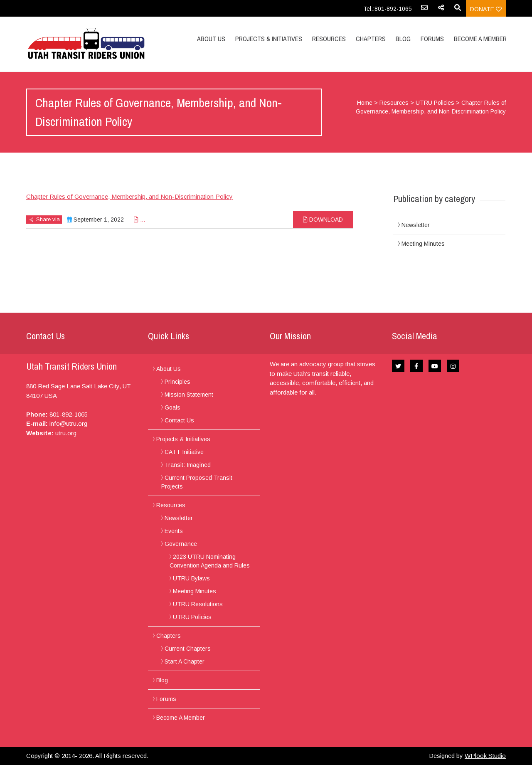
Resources (329, 39)
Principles (177, 382)
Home (365, 103)
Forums (432, 39)
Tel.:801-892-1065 (388, 9)
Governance (181, 544)
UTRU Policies (435, 103)
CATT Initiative (184, 452)
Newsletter (416, 225)
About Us (211, 39)
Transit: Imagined (188, 465)
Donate (486, 9)
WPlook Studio (485, 756)
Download (323, 220)
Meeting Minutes (423, 244)
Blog (403, 39)
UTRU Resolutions (198, 604)
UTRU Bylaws (191, 578)
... (139, 220)
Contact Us (179, 420)
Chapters (371, 39)
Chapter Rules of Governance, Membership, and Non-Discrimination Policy (129, 196)
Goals (172, 407)
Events (174, 531)
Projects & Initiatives (269, 39)
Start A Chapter (185, 661)
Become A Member (480, 39)
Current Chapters (188, 649)
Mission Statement (189, 395)
